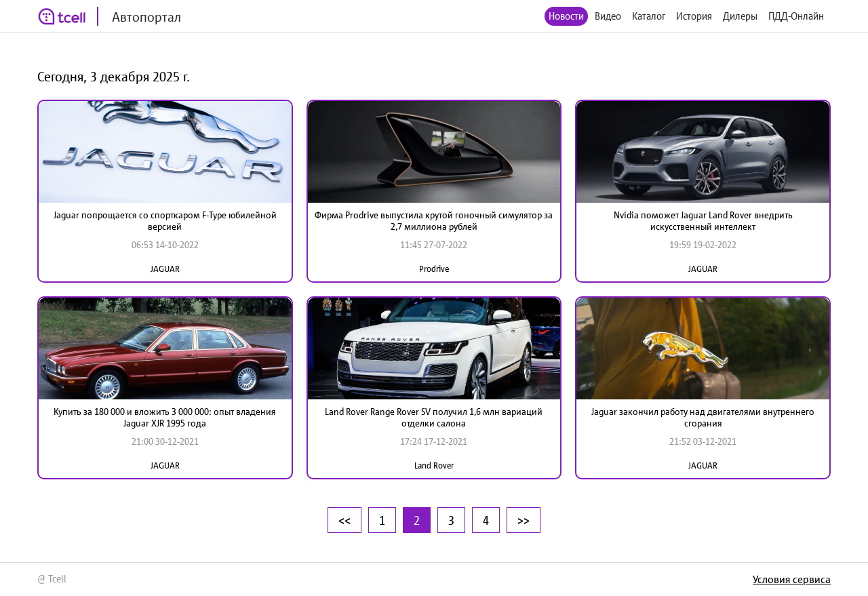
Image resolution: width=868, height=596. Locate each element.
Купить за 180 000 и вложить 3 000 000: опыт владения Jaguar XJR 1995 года (165, 417)
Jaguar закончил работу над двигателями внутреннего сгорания (703, 417)
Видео (608, 16)
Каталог (649, 16)
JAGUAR (165, 269)
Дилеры (740, 16)
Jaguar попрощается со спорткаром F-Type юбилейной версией (165, 221)
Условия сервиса (792, 579)
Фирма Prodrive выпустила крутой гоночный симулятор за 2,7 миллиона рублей (434, 221)
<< (344, 520)
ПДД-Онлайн (796, 16)
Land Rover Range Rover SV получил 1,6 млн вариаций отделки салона (434, 417)
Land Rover (434, 465)
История (694, 16)
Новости (566, 16)
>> (524, 520)
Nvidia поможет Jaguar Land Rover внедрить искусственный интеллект (703, 221)
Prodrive (434, 269)
